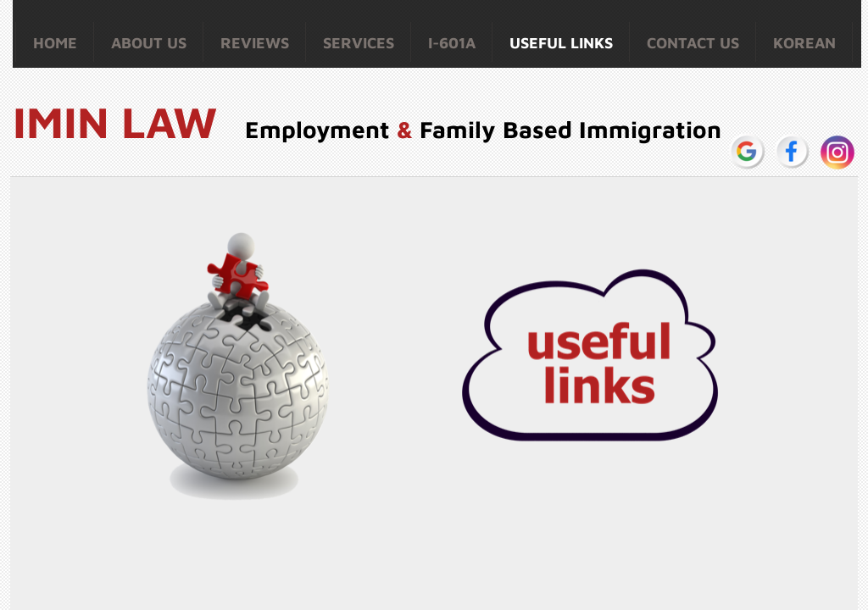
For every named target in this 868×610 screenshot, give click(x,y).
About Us (149, 43)
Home (55, 43)
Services (359, 43)
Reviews (255, 43)
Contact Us (693, 43)
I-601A (452, 43)
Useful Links (561, 43)
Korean (804, 43)
